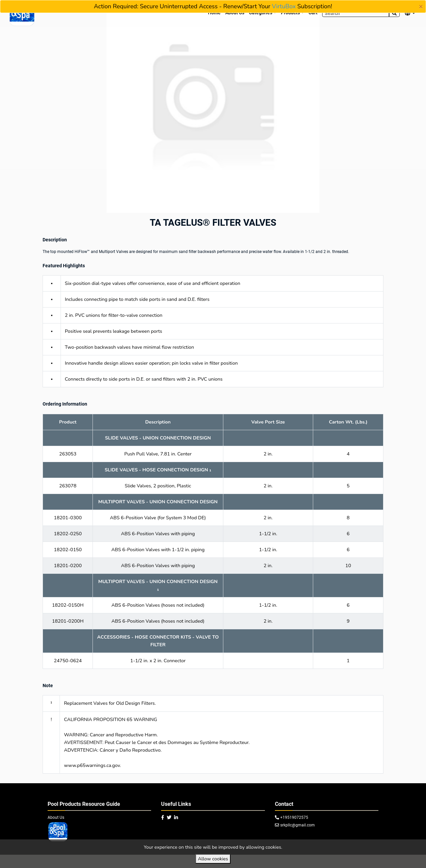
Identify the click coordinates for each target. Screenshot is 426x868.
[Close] (421, 7)
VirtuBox (284, 6)
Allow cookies (213, 859)
